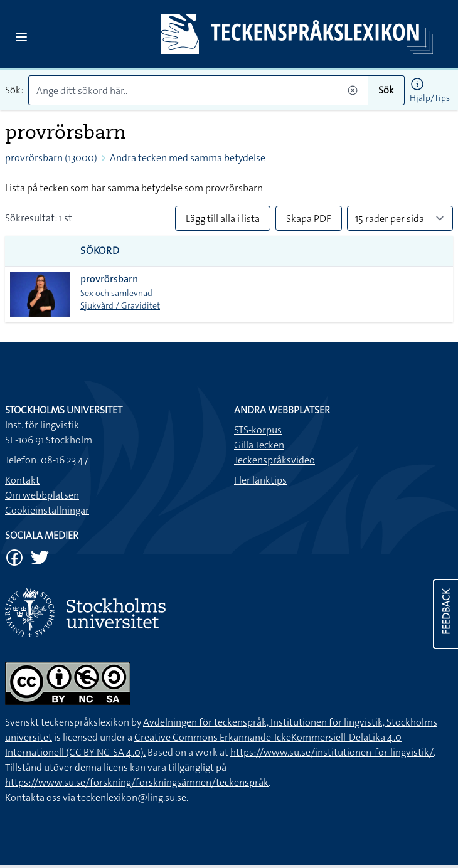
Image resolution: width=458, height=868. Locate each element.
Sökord (100, 251)
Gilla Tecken (259, 445)
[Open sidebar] (21, 37)
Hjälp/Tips (430, 98)
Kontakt (22, 480)
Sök (386, 90)
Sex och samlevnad (116, 293)
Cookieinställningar (47, 510)
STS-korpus (258, 430)
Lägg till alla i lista (223, 219)
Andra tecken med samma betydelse (188, 158)
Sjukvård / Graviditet (120, 305)
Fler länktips (260, 480)
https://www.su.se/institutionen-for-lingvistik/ (332, 752)
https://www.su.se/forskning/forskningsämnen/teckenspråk (137, 782)
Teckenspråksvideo (274, 460)
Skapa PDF (309, 219)
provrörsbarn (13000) (51, 158)
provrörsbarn (109, 279)
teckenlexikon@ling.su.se (132, 797)
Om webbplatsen (42, 495)
